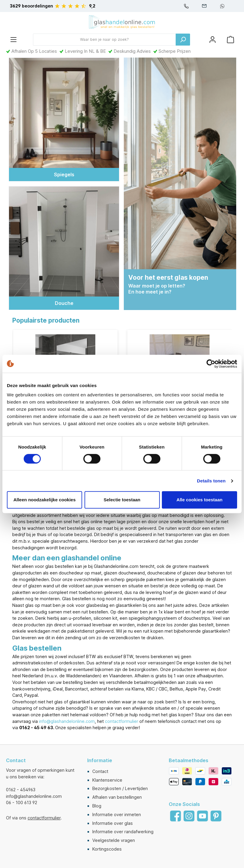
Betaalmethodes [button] (189, 760)
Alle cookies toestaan (199, 500)
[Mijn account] (213, 39)
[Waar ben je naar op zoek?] (104, 40)
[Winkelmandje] (231, 39)
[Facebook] (176, 816)
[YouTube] (202, 816)
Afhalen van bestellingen (117, 797)
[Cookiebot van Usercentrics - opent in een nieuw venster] (211, 364)
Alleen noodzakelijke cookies (45, 500)
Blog (97, 806)
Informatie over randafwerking (123, 832)
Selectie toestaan (122, 500)
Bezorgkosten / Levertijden (120, 789)
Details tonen (211, 481)
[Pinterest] (216, 816)
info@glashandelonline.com (67, 722)
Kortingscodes (107, 849)
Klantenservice (107, 780)
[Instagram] (189, 816)
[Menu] (13, 39)
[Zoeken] (183, 40)
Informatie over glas (113, 823)
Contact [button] (16, 760)
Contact (100, 771)
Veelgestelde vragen (114, 841)
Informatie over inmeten (117, 814)
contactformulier (122, 722)
